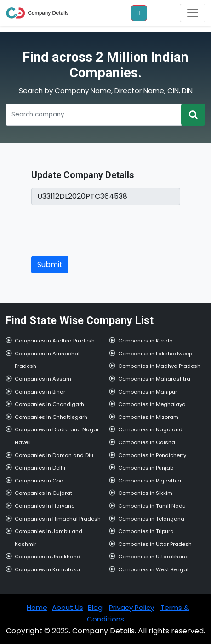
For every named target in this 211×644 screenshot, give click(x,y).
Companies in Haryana (45, 506)
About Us (68, 607)
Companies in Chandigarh (49, 404)
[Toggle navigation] (193, 13)
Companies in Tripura (146, 531)
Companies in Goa (39, 481)
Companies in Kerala (145, 341)
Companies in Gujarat (43, 493)
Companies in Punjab (146, 468)
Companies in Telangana (151, 519)
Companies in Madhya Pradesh (159, 366)
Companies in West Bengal (153, 569)
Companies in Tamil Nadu (152, 506)
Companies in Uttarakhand (154, 557)
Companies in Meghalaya (152, 404)
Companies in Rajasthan (151, 481)
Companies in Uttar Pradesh (155, 544)
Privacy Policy (131, 607)
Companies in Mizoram (148, 417)
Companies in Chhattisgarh (51, 417)
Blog (95, 607)
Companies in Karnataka (47, 569)
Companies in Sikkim (145, 493)
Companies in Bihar (40, 392)
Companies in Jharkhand (48, 557)
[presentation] (101, 231)
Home (37, 607)
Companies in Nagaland (150, 429)
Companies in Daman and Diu (54, 455)
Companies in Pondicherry (152, 455)
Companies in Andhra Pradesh (55, 341)
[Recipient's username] (94, 115)
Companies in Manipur (148, 392)
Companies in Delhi (40, 468)
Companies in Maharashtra (154, 379)
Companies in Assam (43, 379)
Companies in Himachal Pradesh (58, 519)
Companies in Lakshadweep (155, 354)
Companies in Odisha (147, 442)
